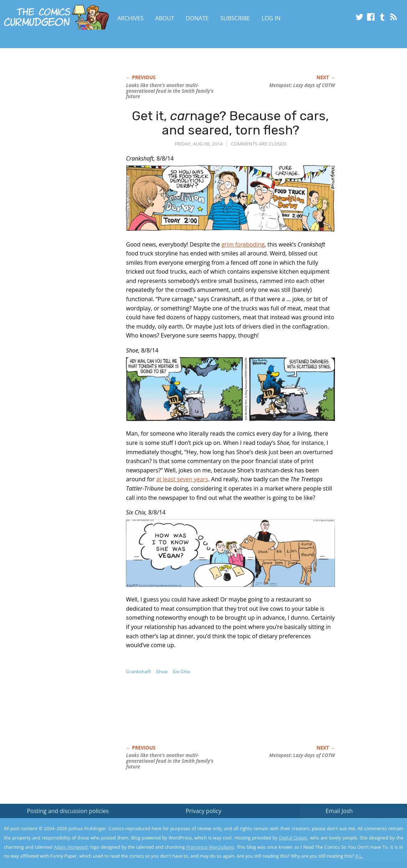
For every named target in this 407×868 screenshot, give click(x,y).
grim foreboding (243, 244)
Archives (131, 18)
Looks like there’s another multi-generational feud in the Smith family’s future (170, 91)
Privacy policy (203, 811)
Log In (271, 18)
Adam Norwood (71, 847)
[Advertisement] (256, 717)
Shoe (162, 672)
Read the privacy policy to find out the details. (343, 823)
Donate (197, 18)
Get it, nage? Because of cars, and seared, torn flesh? (230, 123)
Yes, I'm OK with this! (347, 841)
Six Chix (181, 672)
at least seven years (182, 479)
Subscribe (235, 18)
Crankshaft (138, 672)
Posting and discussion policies (68, 811)
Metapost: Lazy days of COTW (302, 85)
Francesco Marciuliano (210, 847)
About (165, 18)
